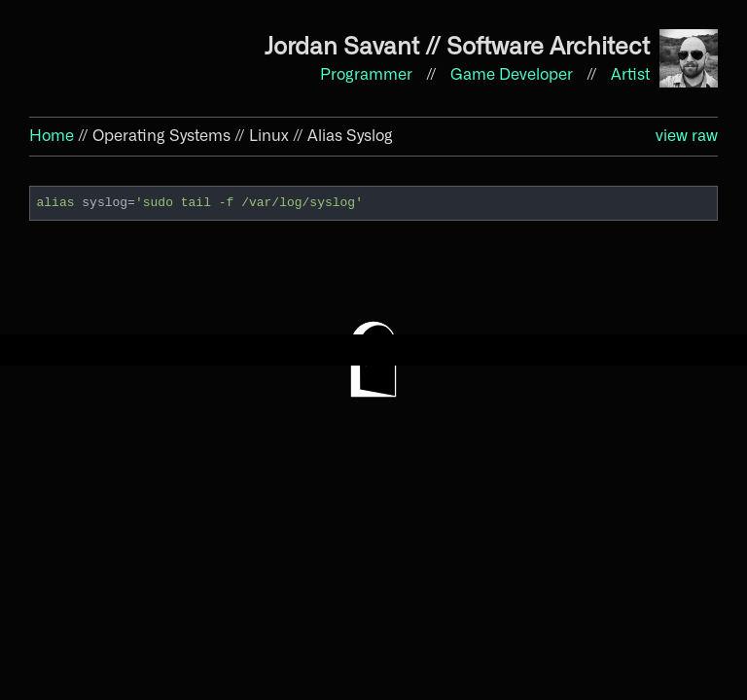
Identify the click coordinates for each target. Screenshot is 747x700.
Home (52, 136)
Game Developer (514, 75)
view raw (687, 136)
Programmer (368, 75)
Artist (630, 75)
